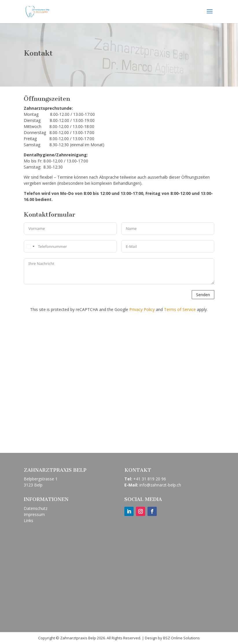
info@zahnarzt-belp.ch (160, 485)
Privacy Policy (142, 309)
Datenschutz (36, 508)
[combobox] (30, 246)
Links (28, 520)
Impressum (34, 514)
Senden (203, 295)
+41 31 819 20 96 (150, 479)
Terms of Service (180, 309)
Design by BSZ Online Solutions (172, 638)
